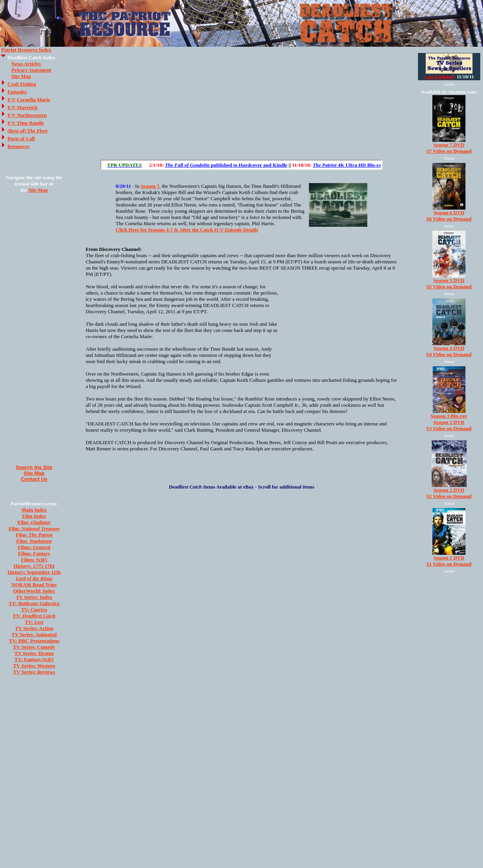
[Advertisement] (34, 329)
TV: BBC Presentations (34, 641)
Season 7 (150, 186)
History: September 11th (34, 572)
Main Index (34, 510)
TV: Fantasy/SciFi (34, 659)
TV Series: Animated (34, 634)
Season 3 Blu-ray (449, 416)
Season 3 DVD (449, 422)
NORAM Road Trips (34, 585)
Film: (34, 522)
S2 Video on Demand (449, 496)
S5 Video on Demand (449, 287)
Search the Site (34, 467)
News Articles (26, 64)
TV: (34, 603)
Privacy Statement (31, 70)
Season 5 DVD (449, 280)
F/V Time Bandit (26, 123)
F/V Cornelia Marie (29, 100)
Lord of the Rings (34, 578)
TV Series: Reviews (34, 672)
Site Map (21, 76)
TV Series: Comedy (34, 647)
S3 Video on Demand (449, 428)
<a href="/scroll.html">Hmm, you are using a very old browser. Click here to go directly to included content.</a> (241, 165)
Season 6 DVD (449, 213)
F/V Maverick (22, 107)
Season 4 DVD (449, 348)
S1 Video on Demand (449, 564)
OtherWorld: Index (34, 591)
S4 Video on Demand (449, 354)
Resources (18, 146)
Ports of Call (21, 138)
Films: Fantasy (34, 553)
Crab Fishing (22, 84)
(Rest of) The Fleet (27, 131)
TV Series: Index (34, 597)
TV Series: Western (34, 666)
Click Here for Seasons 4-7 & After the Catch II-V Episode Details (187, 230)
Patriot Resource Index (26, 50)
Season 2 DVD (449, 490)
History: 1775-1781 (34, 566)
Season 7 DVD (449, 145)
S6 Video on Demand (449, 219)
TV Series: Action (34, 628)
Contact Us (34, 479)
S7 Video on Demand (449, 151)
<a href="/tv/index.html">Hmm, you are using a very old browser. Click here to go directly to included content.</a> (449, 67)
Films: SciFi (34, 560)
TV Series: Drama (34, 653)
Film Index (34, 516)
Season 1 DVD (449, 558)
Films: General (34, 547)
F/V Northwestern (27, 115)
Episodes (17, 92)
